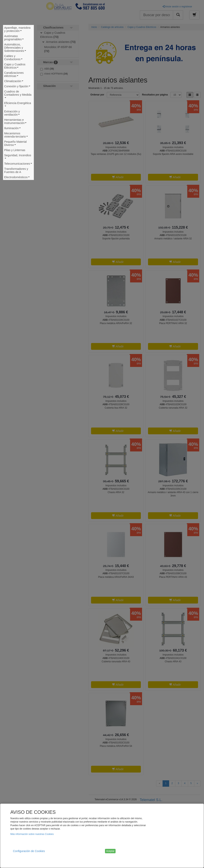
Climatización (14, 82)
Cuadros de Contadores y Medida (18, 95)
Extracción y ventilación (13, 114)
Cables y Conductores (14, 58)
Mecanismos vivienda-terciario (17, 135)
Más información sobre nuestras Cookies (32, 834)
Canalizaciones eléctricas (14, 75)
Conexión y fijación (18, 87)
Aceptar (110, 851)
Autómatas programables (15, 38)
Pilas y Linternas (15, 150)
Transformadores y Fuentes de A (16, 170)
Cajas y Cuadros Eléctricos (15, 66)
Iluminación (13, 129)
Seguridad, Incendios (18, 157)
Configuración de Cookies (29, 851)
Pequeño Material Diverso (15, 144)
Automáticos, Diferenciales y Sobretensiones (16, 48)
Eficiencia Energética (18, 105)
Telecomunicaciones (18, 164)
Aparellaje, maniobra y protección (17, 30)
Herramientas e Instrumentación (16, 122)
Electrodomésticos (18, 178)
